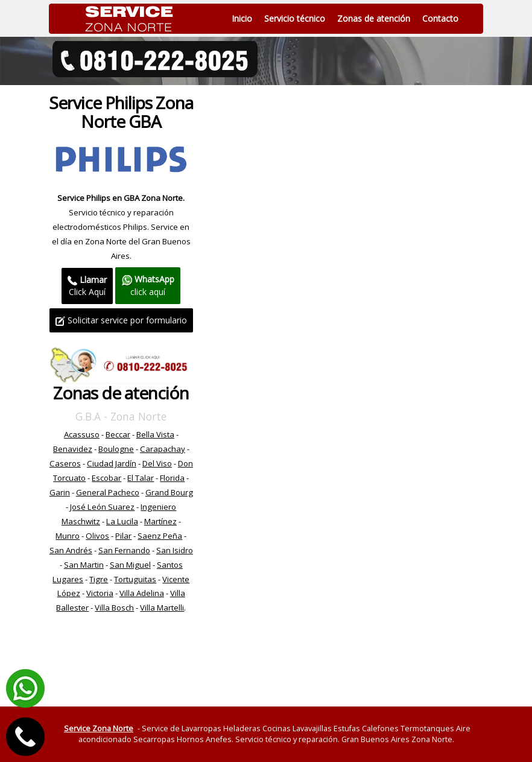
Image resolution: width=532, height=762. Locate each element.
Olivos (97, 536)
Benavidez (73, 449)
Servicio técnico (295, 18)
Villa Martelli (162, 608)
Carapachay (163, 449)
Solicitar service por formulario (121, 320)
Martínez (160, 521)
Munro (68, 536)
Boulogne (116, 449)
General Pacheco (108, 492)
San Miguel (130, 565)
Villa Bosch (114, 608)
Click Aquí (87, 286)
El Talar (141, 478)
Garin (60, 492)
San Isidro (175, 550)
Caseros (65, 463)
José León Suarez (102, 507)
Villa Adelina (142, 593)
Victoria (100, 593)
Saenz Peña (160, 536)
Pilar (123, 536)
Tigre (99, 579)
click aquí (148, 285)
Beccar (118, 434)
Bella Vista (155, 434)
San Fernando (124, 550)
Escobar (106, 478)
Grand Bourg (169, 492)
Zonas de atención (374, 18)
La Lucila (122, 521)
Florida (172, 478)
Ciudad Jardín (112, 463)
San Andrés (71, 550)
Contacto (440, 18)
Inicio (242, 18)
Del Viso (157, 463)
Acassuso (82, 434)
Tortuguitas (135, 579)
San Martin (84, 565)
